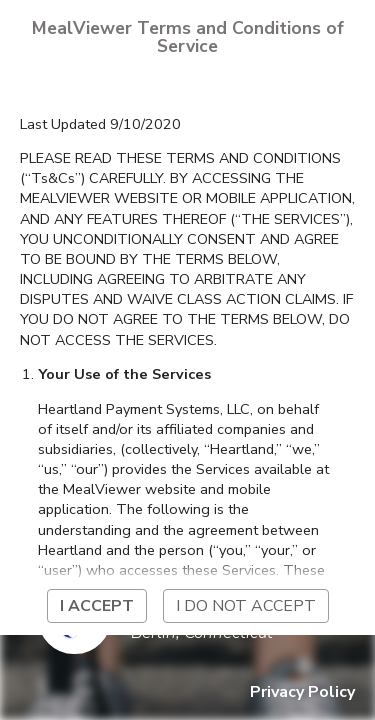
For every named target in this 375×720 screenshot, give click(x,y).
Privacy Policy (302, 692)
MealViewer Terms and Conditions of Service (188, 37)
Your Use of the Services (124, 374)
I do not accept (246, 606)
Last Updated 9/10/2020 (100, 124)
